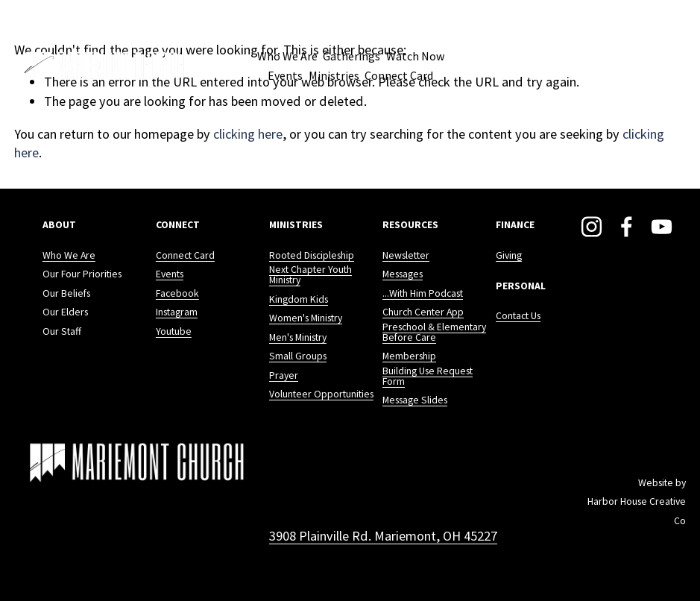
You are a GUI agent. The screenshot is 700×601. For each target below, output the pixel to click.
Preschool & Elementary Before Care (434, 332)
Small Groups (298, 356)
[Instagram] (592, 227)
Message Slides (415, 398)
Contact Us (518, 318)
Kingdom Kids (299, 300)
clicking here (248, 134)
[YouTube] (662, 227)
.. (385, 296)
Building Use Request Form (428, 374)
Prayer (284, 376)
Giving (509, 258)
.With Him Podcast (425, 296)
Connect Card (399, 75)
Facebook (177, 296)
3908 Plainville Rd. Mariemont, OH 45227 (383, 531)
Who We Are (69, 258)
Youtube (174, 334)
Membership (409, 356)
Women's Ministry (306, 318)
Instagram (177, 315)
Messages (403, 277)
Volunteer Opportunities (321, 394)
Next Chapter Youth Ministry (310, 275)
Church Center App (423, 315)
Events (285, 75)
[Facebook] (627, 227)
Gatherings (351, 56)
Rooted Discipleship (312, 258)
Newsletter (406, 258)
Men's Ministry (298, 338)
